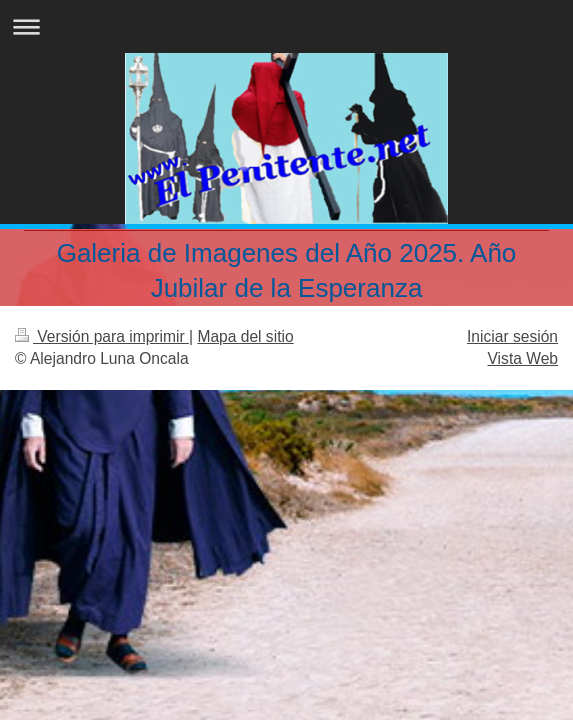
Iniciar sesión (512, 336)
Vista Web (523, 358)
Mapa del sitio (245, 336)
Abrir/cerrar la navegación (286, 26)
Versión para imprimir (102, 336)
